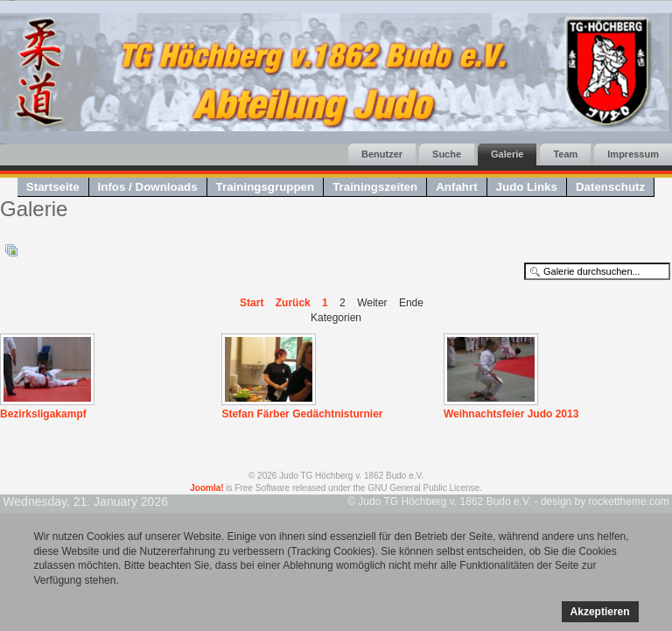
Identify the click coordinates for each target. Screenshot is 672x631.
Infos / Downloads (148, 187)
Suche (447, 154)
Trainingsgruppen (266, 187)
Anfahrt (456, 187)
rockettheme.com (629, 501)
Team (565, 154)
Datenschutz (610, 187)
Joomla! (206, 488)
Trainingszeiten (375, 187)
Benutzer (382, 154)
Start (252, 303)
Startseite (53, 187)
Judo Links (527, 187)
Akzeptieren (600, 612)
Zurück (293, 303)
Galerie (507, 154)
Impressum (633, 154)
